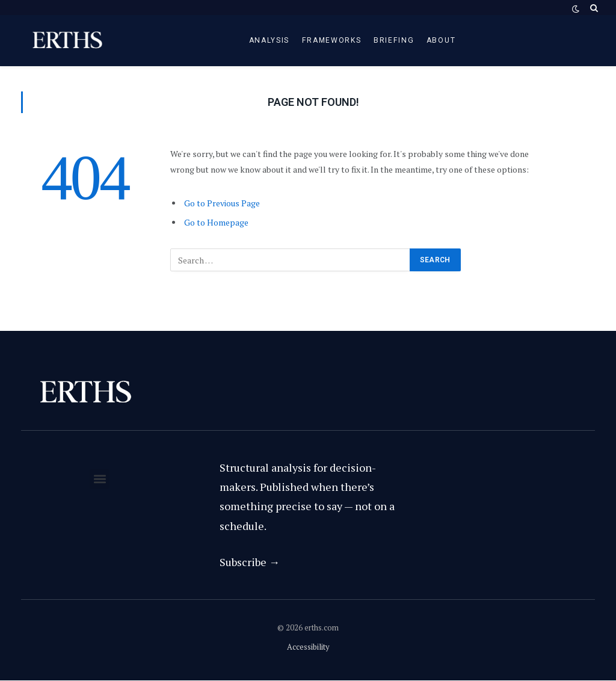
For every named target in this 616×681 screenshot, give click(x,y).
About (441, 40)
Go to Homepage (216, 222)
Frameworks (332, 40)
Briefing (394, 40)
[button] (100, 479)
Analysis (269, 40)
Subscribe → (250, 562)
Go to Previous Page (222, 203)
